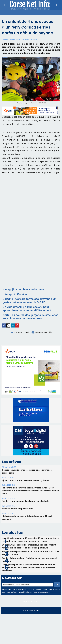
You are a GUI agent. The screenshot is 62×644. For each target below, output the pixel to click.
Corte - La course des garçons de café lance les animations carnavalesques (28, 317)
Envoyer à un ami (18, 332)
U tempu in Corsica (16, 294)
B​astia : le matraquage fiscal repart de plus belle (25, 501)
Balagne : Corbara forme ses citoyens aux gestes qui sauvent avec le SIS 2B (31, 300)
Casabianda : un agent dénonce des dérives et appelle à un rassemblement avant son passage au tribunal (31, 539)
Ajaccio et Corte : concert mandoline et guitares (25, 480)
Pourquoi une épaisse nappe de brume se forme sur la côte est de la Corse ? (31, 553)
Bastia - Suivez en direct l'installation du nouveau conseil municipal (29, 559)
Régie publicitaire (30, 601)
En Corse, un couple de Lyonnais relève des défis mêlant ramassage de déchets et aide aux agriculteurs (29, 546)
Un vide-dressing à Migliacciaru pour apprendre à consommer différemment (29, 309)
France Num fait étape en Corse (17, 509)
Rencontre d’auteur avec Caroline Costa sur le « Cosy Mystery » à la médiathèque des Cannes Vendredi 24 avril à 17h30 (31, 491)
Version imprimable (43, 332)
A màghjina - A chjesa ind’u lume (25, 289)
